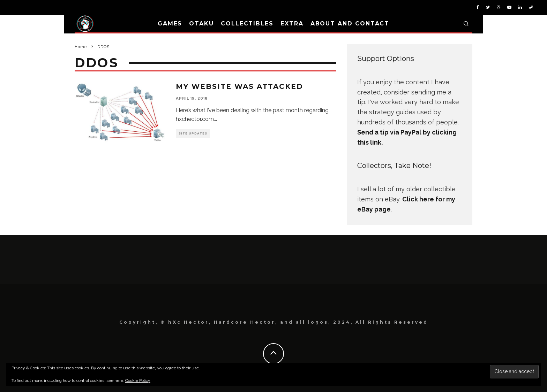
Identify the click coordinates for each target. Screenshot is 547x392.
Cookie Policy (138, 381)
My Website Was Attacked (239, 86)
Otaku (201, 24)
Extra (292, 24)
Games (170, 24)
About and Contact (350, 24)
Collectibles (247, 24)
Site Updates (193, 133)
